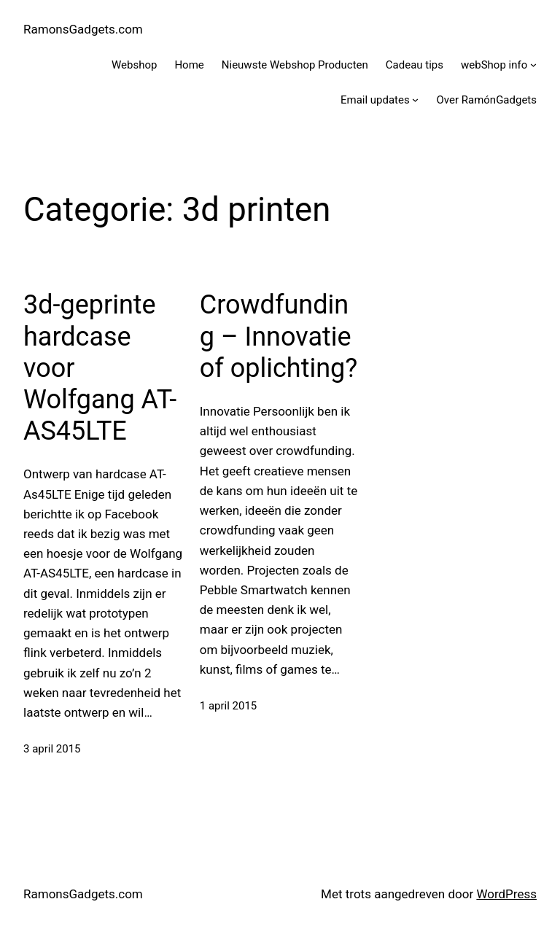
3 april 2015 (52, 749)
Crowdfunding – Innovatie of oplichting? (279, 336)
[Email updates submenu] (415, 100)
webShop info (494, 65)
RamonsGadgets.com (83, 29)
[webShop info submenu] (533, 65)
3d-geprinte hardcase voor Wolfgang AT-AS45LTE (100, 368)
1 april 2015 (229, 706)
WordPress (506, 894)
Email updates (375, 100)
